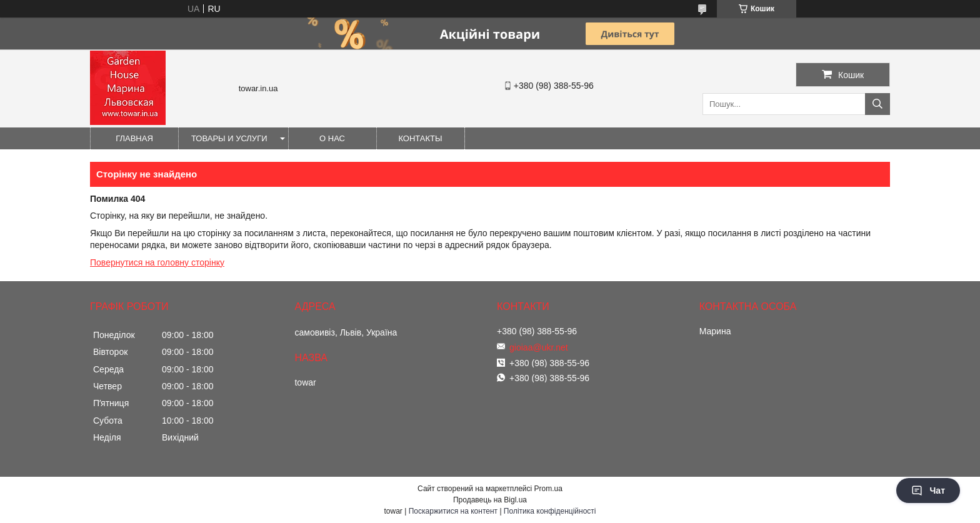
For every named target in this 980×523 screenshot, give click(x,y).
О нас (332, 138)
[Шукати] (877, 104)
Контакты (420, 138)
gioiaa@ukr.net (539, 347)
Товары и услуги (229, 138)
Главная (134, 138)
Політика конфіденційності (550, 511)
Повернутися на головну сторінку (157, 262)
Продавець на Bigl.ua (490, 500)
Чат (928, 491)
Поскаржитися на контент (453, 511)
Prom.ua (548, 489)
